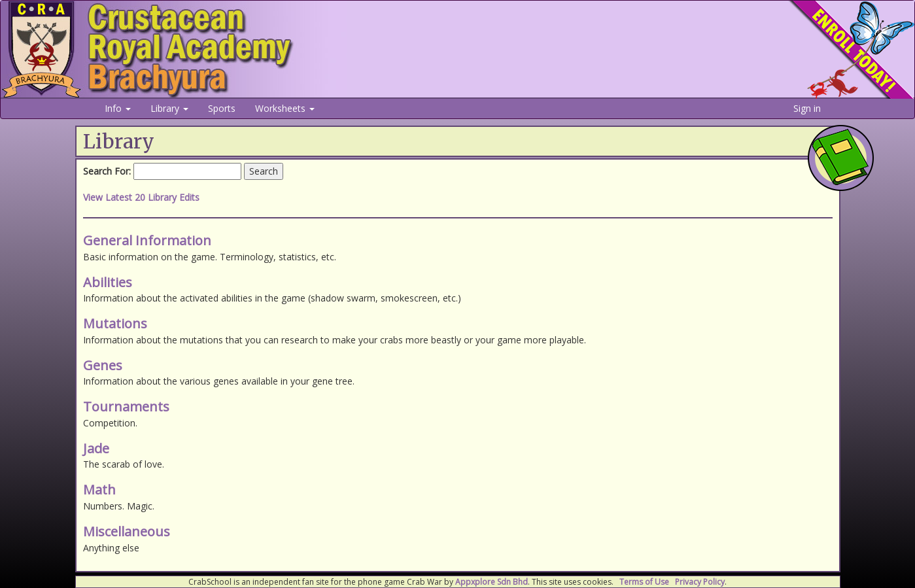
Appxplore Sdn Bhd (492, 582)
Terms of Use (644, 582)
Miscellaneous (127, 531)
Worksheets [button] (285, 108)
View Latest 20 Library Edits (141, 197)
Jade (96, 448)
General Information (147, 240)
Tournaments (126, 406)
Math (99, 490)
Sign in (807, 108)
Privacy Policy (700, 582)
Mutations (115, 323)
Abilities (108, 282)
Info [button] (118, 108)
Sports (222, 108)
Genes (103, 365)
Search (264, 171)
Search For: (107, 171)
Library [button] (169, 108)
